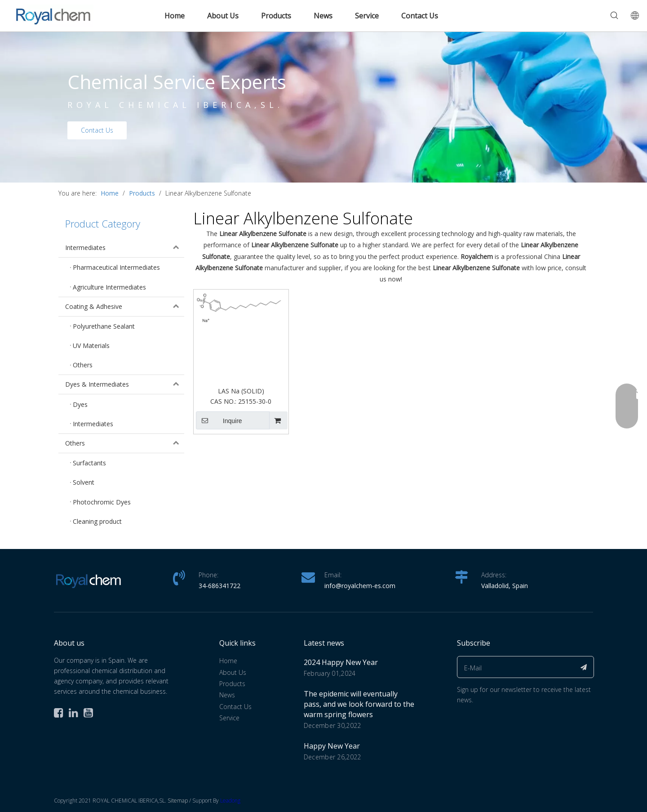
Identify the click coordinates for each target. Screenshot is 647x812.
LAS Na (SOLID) (241, 391)
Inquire (219, 420)
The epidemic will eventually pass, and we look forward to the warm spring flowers (359, 704)
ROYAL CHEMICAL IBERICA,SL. (175, 105)
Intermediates (125, 248)
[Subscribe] (584, 667)
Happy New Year (332, 746)
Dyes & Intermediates (125, 384)
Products (276, 16)
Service (367, 16)
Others (125, 443)
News (323, 16)
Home (175, 16)
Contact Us (420, 16)
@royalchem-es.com (366, 586)
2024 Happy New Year (341, 662)
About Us (223, 16)
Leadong (230, 801)
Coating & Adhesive (125, 307)
